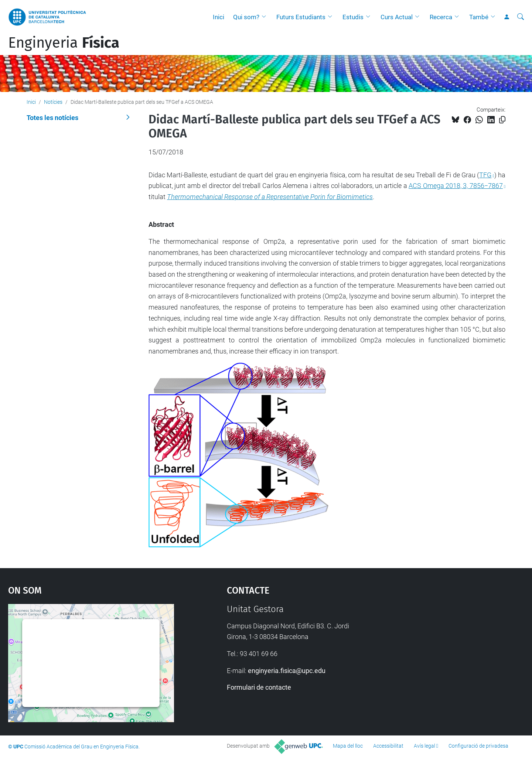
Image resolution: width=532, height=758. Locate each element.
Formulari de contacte (259, 687)
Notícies (53, 102)
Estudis (353, 17)
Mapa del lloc (348, 746)
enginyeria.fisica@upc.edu (287, 671)
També (479, 17)
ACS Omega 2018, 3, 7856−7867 (456, 186)
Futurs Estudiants (301, 17)
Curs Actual (397, 17)
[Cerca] (521, 17)
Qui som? (246, 17)
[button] (266, 17)
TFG (485, 175)
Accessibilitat (388, 746)
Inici (219, 17)
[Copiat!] (502, 120)
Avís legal (424, 746)
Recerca (441, 17)
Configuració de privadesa (478, 746)
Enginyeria (64, 43)
